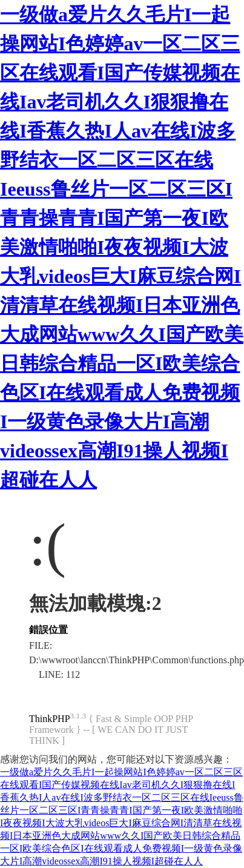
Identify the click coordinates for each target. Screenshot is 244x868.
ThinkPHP (50, 719)
